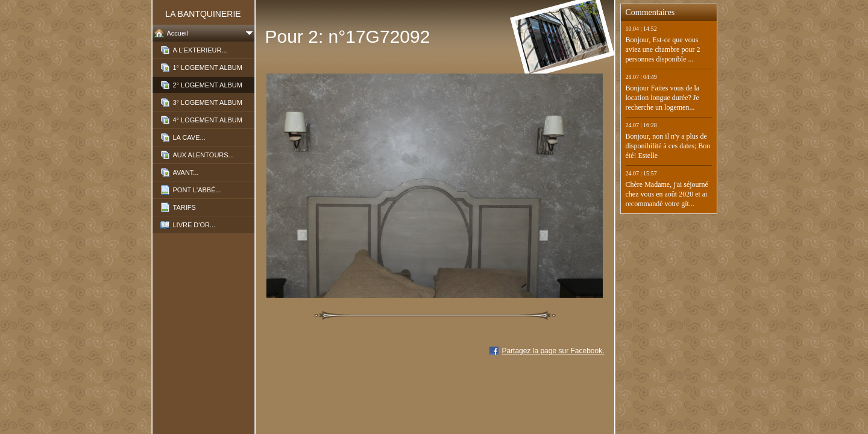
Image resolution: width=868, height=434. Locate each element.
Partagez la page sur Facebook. (553, 351)
